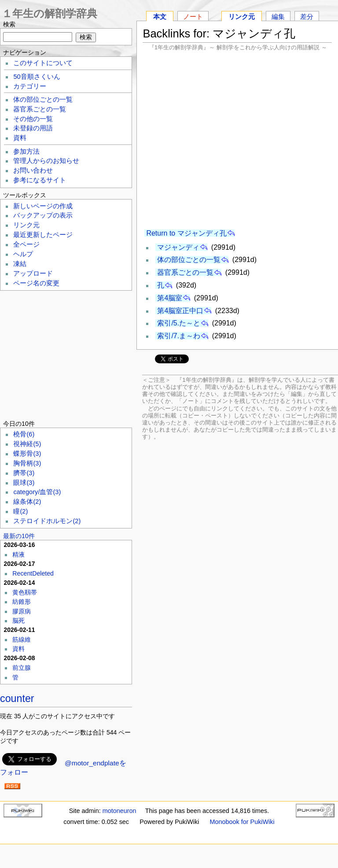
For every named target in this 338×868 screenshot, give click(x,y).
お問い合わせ (33, 170)
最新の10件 (19, 536)
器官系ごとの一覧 (185, 272)
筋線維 (22, 639)
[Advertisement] (237, 140)
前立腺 (22, 668)
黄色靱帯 (25, 592)
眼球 (24, 483)
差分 (307, 17)
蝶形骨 (27, 454)
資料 (20, 138)
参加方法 (26, 151)
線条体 (27, 502)
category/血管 (37, 492)
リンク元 (242, 17)
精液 (18, 554)
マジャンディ (178, 247)
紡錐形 (22, 602)
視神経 (27, 444)
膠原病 (22, 611)
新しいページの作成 (43, 206)
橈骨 (24, 434)
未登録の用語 (33, 128)
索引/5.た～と (179, 323)
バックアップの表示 (43, 215)
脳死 (18, 621)
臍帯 (24, 473)
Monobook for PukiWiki (242, 822)
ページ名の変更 (36, 283)
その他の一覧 (33, 119)
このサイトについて (43, 63)
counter (17, 698)
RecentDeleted (33, 573)
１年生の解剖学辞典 (50, 13)
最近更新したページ (43, 235)
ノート (193, 17)
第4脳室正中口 (180, 311)
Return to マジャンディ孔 (186, 233)
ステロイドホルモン (47, 521)
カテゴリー (30, 86)
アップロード (33, 273)
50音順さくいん (37, 77)
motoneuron (119, 811)
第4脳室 (170, 298)
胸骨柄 (27, 463)
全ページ (26, 244)
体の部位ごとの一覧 (189, 260)
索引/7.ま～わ (179, 336)
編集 (278, 17)
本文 (160, 17)
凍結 (20, 264)
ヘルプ (23, 254)
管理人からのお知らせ (46, 161)
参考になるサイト (40, 180)
